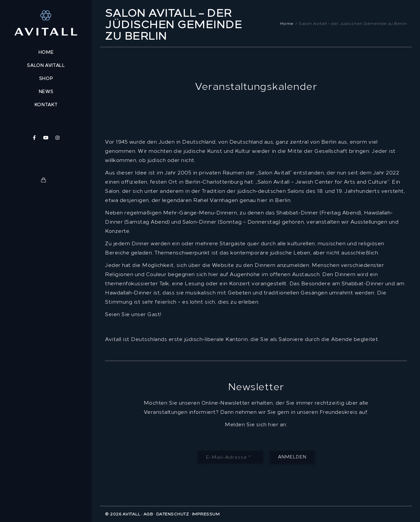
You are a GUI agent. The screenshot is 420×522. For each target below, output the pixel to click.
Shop (46, 79)
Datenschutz (173, 514)
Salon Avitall (46, 65)
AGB (148, 514)
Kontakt (46, 105)
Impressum (206, 514)
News (46, 92)
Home (46, 52)
